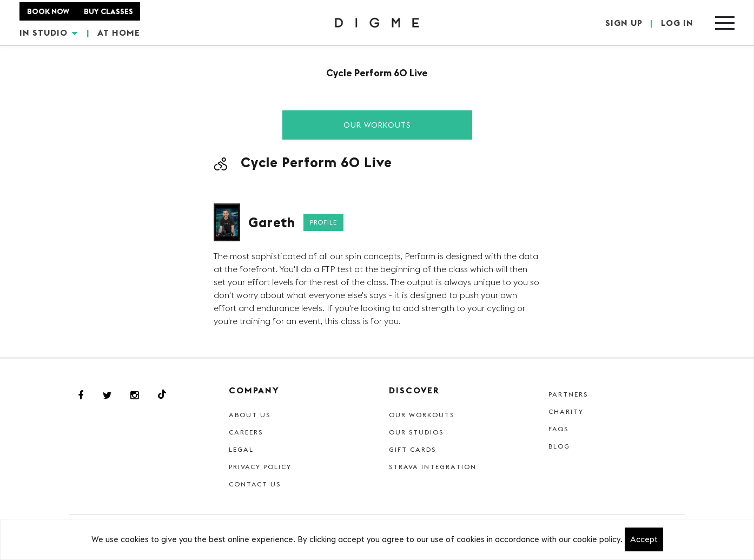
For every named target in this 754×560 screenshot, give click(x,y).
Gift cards (412, 449)
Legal (241, 449)
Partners (568, 394)
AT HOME (119, 32)
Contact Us (255, 484)
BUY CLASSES (108, 11)
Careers (246, 432)
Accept (644, 539)
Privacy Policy (260, 467)
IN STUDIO (49, 32)
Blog (559, 446)
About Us (250, 415)
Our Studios (416, 432)
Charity (566, 411)
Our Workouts (377, 125)
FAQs (558, 429)
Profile (323, 222)
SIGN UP (624, 23)
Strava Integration (433, 467)
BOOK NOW (48, 11)
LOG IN (677, 23)
